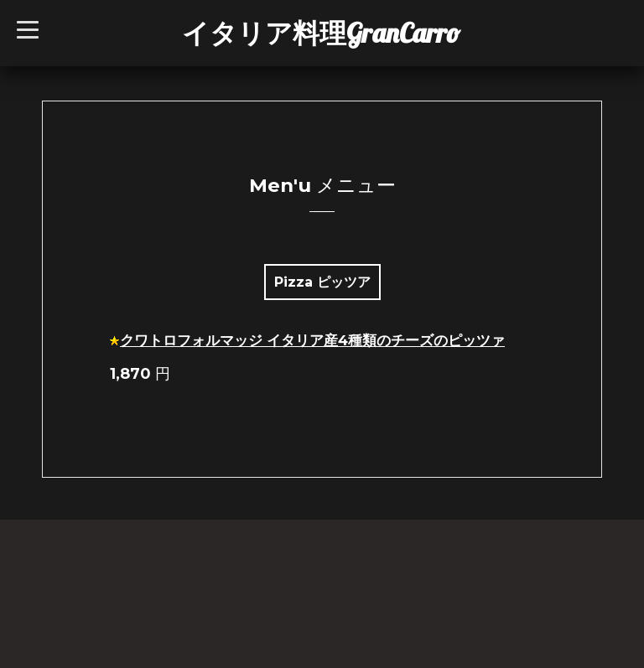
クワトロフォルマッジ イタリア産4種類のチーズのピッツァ (312, 340)
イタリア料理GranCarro (321, 33)
